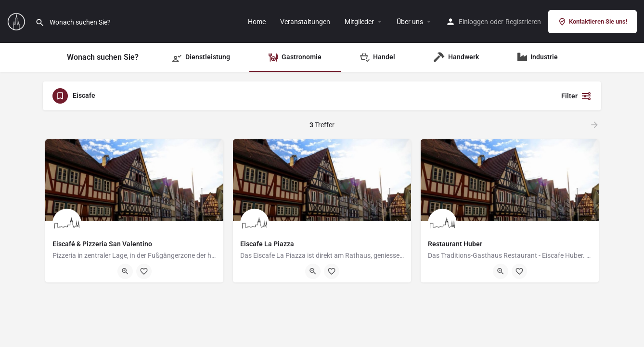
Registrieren (523, 22)
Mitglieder (359, 22)
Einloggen (473, 22)
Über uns (410, 22)
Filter (576, 96)
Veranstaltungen (305, 22)
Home (257, 22)
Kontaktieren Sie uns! (592, 22)
